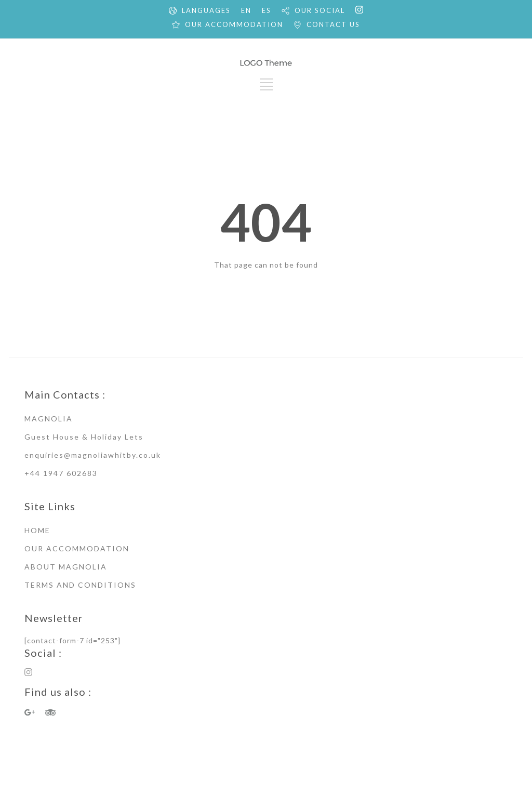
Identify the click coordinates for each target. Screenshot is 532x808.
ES (267, 10)
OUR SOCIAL (320, 10)
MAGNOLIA (49, 419)
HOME (37, 530)
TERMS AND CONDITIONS (80, 585)
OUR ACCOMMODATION (234, 24)
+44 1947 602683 (61, 473)
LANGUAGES (206, 10)
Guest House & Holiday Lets (84, 437)
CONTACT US (333, 24)
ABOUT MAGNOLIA (66, 567)
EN (246, 10)
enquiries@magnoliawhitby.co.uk (93, 455)
